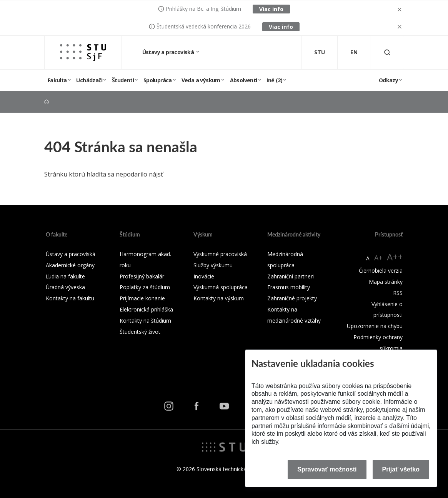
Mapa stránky (386, 282)
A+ (378, 258)
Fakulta (57, 80)
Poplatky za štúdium (145, 287)
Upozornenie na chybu (375, 326)
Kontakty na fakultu (70, 298)
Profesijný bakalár (142, 276)
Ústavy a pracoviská (169, 52)
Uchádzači (89, 80)
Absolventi (244, 80)
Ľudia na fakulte (65, 276)
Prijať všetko (401, 469)
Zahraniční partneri (291, 276)
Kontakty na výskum (219, 298)
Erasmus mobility (289, 287)
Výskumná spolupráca (221, 287)
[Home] (47, 102)
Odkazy (388, 80)
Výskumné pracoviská (220, 254)
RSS (398, 293)
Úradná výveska (65, 287)
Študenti (123, 80)
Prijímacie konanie (142, 298)
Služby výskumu (213, 265)
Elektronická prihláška (146, 309)
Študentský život (140, 332)
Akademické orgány (70, 265)
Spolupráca (158, 80)
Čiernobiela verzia (381, 271)
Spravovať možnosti (327, 469)
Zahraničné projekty (292, 298)
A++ (395, 257)
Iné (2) (274, 80)
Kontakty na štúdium (145, 321)
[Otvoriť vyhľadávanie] (387, 52)
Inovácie (204, 276)
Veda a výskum (201, 80)
